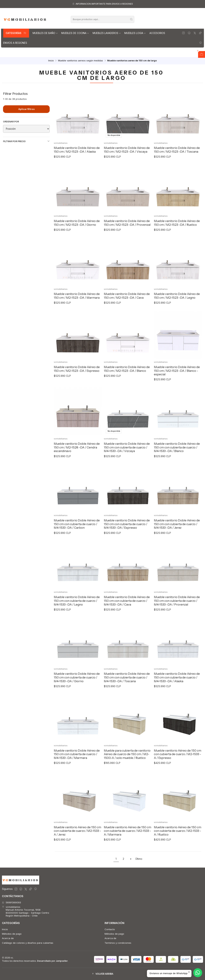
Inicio (51, 61)
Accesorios (157, 33)
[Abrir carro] (202, 54)
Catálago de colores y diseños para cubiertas (28, 943)
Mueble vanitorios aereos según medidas (81, 61)
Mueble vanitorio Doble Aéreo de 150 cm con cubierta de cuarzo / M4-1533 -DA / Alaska (177, 693)
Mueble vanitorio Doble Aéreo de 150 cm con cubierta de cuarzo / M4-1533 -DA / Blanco (177, 463)
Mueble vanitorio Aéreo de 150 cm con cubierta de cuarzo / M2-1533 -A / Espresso (178, 769)
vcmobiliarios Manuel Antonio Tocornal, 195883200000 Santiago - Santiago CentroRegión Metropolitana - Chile (26, 911)
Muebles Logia (135, 33)
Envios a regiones (15, 43)
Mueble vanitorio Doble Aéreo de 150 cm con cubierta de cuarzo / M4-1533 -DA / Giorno (77, 693)
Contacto (110, 929)
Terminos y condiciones (118, 943)
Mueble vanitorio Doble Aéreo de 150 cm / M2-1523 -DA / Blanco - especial (177, 386)
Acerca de (8, 938)
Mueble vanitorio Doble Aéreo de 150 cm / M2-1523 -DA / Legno (177, 311)
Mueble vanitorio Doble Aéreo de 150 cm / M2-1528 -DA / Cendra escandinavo (77, 463)
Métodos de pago (12, 934)
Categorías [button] (16, 33)
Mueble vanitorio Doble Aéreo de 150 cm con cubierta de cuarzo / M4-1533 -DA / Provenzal (177, 616)
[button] (102, 974)
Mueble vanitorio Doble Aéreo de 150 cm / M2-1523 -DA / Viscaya (127, 150)
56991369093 (11, 902)
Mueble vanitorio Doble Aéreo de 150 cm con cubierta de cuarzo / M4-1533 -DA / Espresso (127, 539)
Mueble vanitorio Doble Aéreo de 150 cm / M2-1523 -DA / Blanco (127, 384)
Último (139, 859)
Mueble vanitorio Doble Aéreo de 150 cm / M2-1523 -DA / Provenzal (127, 238)
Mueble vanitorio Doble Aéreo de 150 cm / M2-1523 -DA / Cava (127, 311)
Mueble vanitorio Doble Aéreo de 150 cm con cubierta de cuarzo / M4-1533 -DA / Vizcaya (127, 463)
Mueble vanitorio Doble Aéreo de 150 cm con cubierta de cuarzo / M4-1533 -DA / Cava (127, 616)
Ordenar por (11, 122)
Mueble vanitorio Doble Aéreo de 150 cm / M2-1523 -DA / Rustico (177, 238)
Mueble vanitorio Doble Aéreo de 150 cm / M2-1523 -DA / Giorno (77, 238)
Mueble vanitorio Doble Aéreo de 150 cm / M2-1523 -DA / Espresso (77, 384)
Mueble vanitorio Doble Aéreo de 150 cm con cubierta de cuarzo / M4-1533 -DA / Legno (77, 616)
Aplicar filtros (26, 109)
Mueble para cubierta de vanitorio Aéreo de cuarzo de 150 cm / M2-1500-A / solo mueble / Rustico (127, 769)
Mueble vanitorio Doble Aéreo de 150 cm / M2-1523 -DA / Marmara (77, 311)
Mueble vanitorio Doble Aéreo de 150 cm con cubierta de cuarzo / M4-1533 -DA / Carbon (77, 539)
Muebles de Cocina (75, 33)
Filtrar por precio (26, 141)
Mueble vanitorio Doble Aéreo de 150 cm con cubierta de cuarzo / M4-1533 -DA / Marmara (77, 769)
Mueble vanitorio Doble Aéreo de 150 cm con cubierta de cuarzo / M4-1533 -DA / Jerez (177, 539)
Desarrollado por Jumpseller (52, 961)
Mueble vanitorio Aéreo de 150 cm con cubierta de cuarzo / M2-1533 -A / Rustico (178, 846)
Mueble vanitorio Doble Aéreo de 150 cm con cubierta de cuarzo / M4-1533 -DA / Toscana (127, 693)
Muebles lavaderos (107, 33)
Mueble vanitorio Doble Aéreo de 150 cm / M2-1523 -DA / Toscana (177, 150)
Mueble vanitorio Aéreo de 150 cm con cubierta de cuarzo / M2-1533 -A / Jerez (77, 846)
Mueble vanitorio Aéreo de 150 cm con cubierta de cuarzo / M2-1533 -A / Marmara (128, 846)
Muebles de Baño (45, 33)
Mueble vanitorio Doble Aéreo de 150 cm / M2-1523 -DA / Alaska (77, 150)
